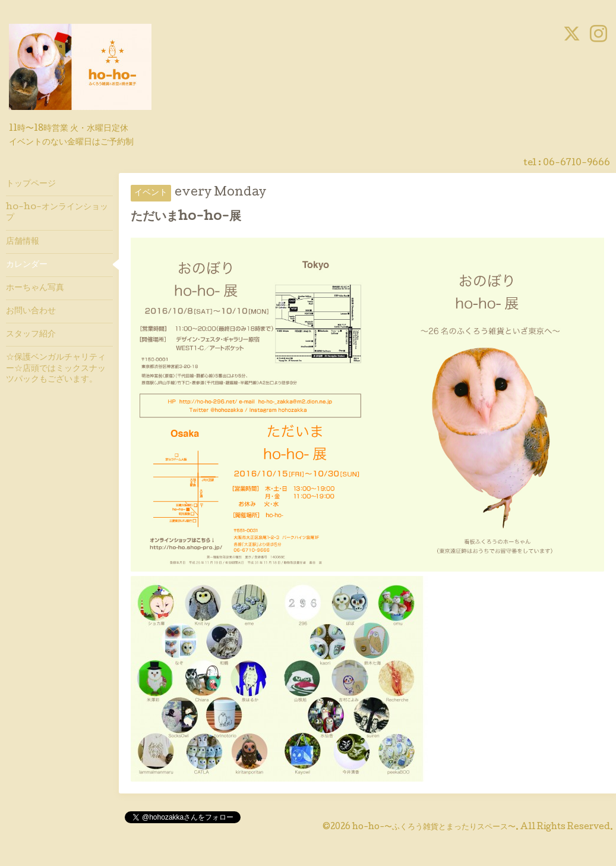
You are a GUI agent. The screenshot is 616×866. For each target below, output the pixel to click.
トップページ (31, 184)
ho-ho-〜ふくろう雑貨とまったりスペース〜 (434, 827)
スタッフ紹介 (31, 335)
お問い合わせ (31, 311)
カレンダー (27, 265)
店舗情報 (23, 242)
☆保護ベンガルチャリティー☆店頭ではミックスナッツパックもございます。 (56, 369)
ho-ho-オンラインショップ (57, 213)
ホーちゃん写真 (35, 288)
